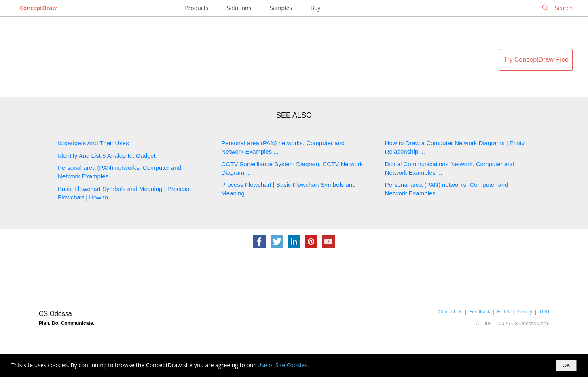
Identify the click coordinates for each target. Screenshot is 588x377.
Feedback (480, 312)
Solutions (239, 8)
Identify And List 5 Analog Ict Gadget (107, 156)
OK (566, 365)
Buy (316, 8)
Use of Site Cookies (282, 365)
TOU (544, 312)
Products (197, 8)
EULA (503, 312)
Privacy (524, 312)
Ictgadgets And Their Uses (93, 143)
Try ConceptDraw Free (536, 60)
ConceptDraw (38, 8)
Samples (281, 8)
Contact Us (450, 312)
